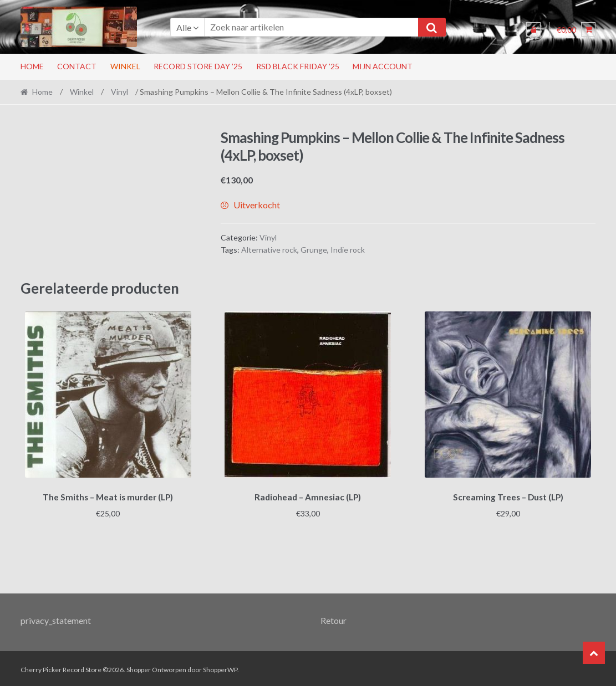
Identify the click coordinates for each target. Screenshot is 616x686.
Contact (77, 66)
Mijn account (383, 66)
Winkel (125, 66)
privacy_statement (56, 619)
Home (32, 66)
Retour (334, 619)
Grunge (314, 250)
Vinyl (119, 92)
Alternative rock (269, 250)
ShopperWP (220, 667)
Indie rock (348, 250)
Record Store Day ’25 (198, 66)
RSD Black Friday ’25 (298, 66)
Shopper (139, 667)
